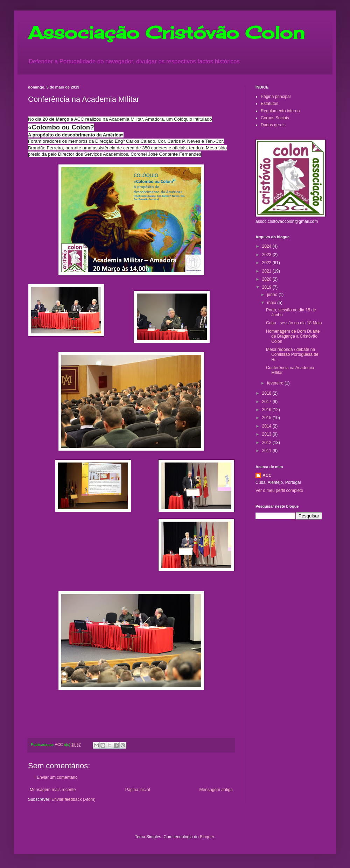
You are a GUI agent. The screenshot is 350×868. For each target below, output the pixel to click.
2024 (267, 246)
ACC (267, 475)
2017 (267, 402)
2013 (267, 434)
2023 (267, 255)
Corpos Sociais (275, 118)
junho (273, 295)
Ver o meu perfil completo (279, 491)
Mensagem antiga (216, 790)
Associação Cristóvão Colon (166, 32)
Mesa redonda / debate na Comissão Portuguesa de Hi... (292, 355)
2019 (267, 287)
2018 (267, 393)
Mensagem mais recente (53, 790)
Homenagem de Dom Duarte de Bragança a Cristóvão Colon (293, 336)
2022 (267, 263)
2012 (267, 443)
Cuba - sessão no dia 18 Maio (294, 323)
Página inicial (138, 790)
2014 (267, 426)
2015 (267, 418)
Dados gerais (273, 125)
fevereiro (276, 383)
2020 (267, 279)
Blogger (207, 837)
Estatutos (269, 104)
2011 (267, 451)
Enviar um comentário (57, 777)
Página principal (276, 97)
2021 (267, 271)
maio (272, 303)
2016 (267, 410)
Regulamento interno (280, 111)
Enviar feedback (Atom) (73, 799)
